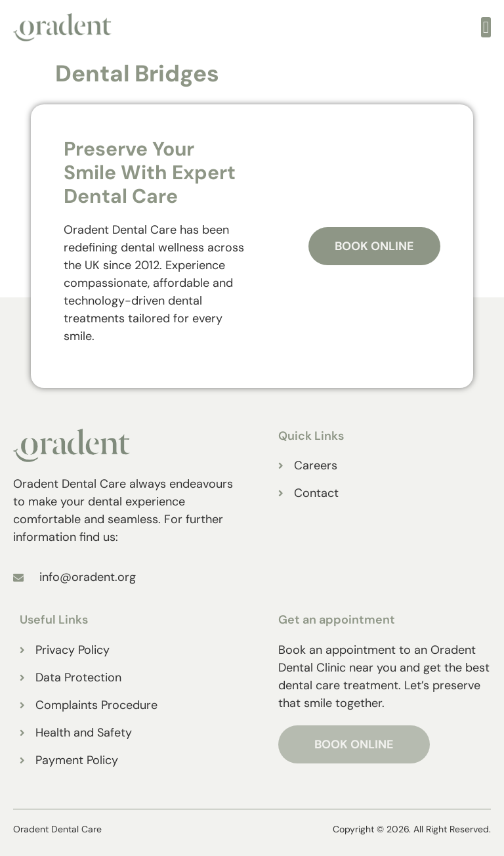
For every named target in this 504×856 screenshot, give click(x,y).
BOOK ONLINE (354, 744)
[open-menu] (486, 27)
